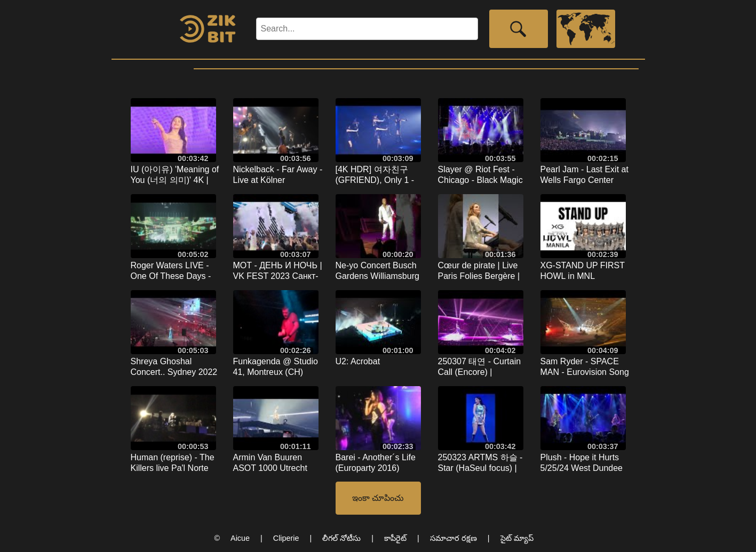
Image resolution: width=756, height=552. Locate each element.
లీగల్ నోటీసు (341, 538)
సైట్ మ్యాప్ (517, 538)
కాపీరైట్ (395, 538)
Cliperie (286, 538)
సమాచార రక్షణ (453, 538)
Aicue (240, 538)
